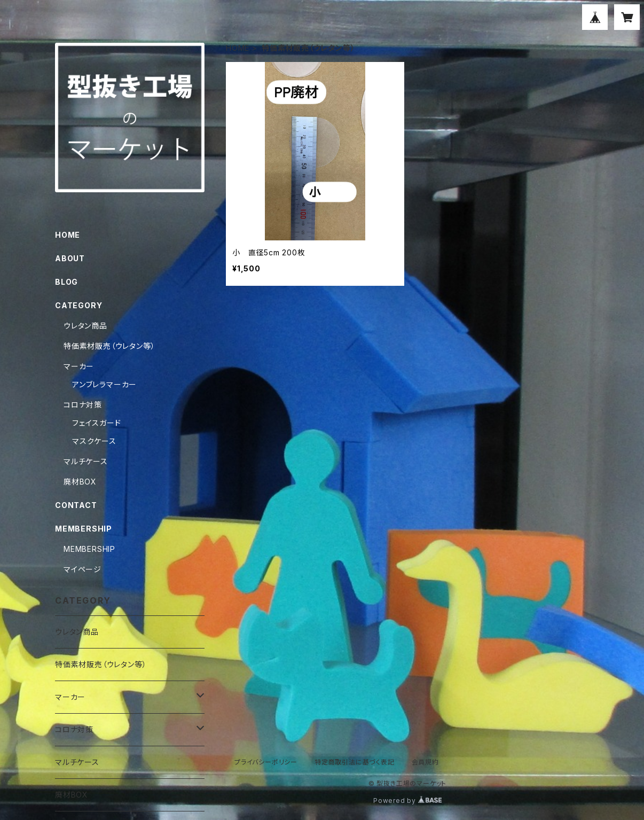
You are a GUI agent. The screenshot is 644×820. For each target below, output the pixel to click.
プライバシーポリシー (266, 762)
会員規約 (425, 762)
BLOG (66, 282)
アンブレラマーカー (104, 384)
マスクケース (94, 441)
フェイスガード (97, 423)
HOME (238, 48)
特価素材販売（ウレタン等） (109, 346)
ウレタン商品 (85, 326)
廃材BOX (80, 482)
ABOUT (70, 258)
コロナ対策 (83, 405)
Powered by (407, 801)
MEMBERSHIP (89, 549)
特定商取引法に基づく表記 (355, 762)
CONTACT (76, 505)
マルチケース (86, 461)
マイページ (83, 569)
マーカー (79, 366)
